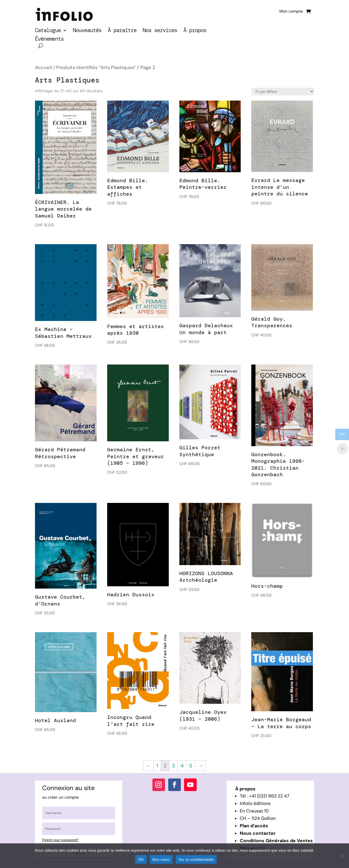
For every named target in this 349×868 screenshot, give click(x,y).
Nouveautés (87, 31)
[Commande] (283, 92)
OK (141, 860)
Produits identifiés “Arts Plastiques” (96, 67)
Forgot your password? (60, 840)
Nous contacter (258, 833)
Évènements (49, 40)
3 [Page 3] (173, 766)
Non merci (161, 860)
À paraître (122, 31)
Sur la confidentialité (196, 860)
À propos (195, 31)
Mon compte (291, 11)
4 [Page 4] (182, 766)
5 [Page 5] (191, 766)
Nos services (160, 31)
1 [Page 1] (157, 766)
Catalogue (48, 31)
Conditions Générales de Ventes (276, 841)
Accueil (43, 67)
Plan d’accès (254, 826)
